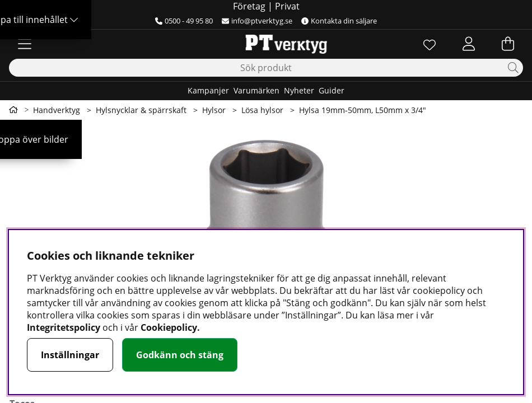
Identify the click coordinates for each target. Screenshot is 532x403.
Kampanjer (208, 90)
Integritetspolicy (64, 327)
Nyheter (299, 90)
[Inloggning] (469, 44)
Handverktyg (57, 110)
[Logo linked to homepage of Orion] (266, 44)
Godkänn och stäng (180, 355)
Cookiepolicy (169, 327)
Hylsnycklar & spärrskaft (141, 110)
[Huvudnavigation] (25, 44)
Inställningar (70, 355)
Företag (249, 6)
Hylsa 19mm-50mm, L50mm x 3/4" (363, 110)
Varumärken (256, 90)
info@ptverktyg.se (257, 21)
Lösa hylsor (262, 110)
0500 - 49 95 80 (184, 21)
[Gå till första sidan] (13, 110)
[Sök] (266, 68)
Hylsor (214, 110)
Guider (332, 90)
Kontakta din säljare (339, 21)
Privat (287, 6)
